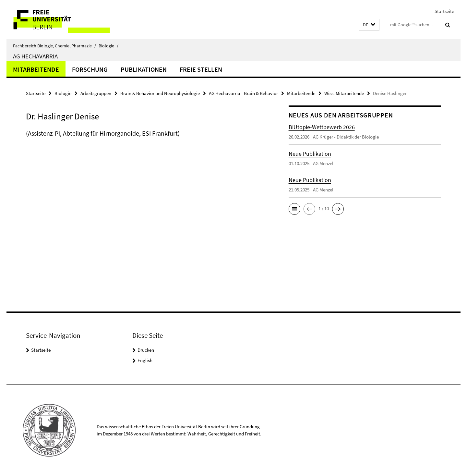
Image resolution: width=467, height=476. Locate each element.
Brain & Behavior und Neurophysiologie (160, 93)
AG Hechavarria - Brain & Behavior (243, 93)
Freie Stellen (201, 69)
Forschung (90, 69)
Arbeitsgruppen (96, 93)
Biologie (108, 46)
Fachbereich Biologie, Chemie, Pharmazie (54, 46)
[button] (369, 25)
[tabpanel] (145, 140)
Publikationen (144, 69)
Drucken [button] (146, 350)
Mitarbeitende (36, 69)
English (145, 360)
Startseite (444, 11)
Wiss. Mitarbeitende (344, 93)
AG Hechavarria (35, 56)
